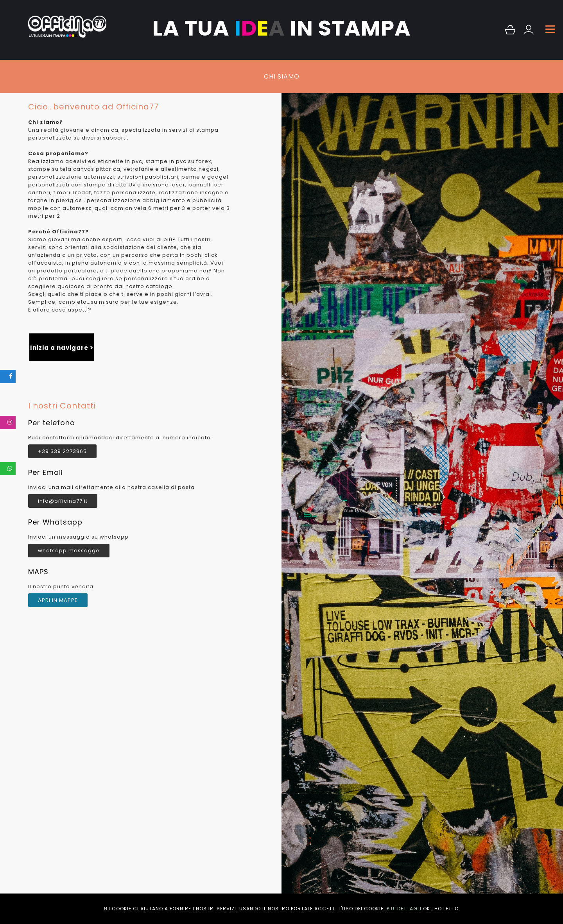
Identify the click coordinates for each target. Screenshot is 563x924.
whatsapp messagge (69, 551)
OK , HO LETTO (441, 909)
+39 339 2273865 (62, 451)
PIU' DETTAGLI (404, 909)
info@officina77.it (63, 501)
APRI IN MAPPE (58, 600)
